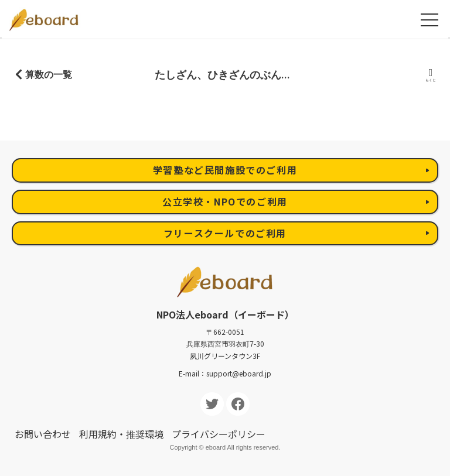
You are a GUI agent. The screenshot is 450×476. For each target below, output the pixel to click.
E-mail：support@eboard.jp (225, 373)
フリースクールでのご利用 (225, 233)
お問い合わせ (43, 434)
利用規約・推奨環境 (121, 434)
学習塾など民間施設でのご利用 (225, 170)
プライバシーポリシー (219, 434)
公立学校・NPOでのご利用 (225, 201)
